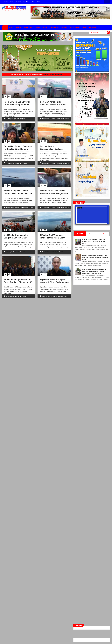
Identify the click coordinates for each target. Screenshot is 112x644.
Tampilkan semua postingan (52, 75)
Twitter (106, 2)
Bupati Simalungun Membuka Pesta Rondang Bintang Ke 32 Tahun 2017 (18, 282)
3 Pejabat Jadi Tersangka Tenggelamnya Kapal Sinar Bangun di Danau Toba (52, 238)
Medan (8, 252)
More (33, 2)
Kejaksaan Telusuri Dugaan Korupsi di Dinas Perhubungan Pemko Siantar (54, 282)
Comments (92, 234)
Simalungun (21, 119)
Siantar (53, 296)
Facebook (109, 2)
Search (109, 32)
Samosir (53, 119)
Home (5, 27)
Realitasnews (46, 119)
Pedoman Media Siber (22, 2)
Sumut (67, 119)
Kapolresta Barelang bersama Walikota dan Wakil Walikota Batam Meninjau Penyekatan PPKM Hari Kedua (94, 271)
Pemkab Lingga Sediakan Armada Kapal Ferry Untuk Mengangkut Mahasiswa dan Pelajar (95, 257)
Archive (104, 234)
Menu (39, 2)
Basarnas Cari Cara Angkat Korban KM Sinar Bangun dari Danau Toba (54, 193)
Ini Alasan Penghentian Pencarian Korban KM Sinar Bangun (53, 105)
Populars (80, 233)
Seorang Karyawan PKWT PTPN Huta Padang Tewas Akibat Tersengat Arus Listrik (94, 242)
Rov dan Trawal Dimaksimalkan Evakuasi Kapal (51, 149)
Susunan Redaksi (8, 2)
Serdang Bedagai (11, 119)
